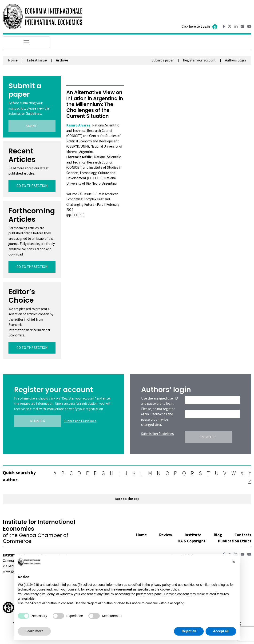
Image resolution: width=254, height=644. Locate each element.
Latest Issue (37, 60)
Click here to (200, 26)
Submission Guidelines (80, 421)
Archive (62, 60)
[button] (234, 562)
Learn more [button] (34, 631)
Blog (218, 535)
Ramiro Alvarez (78, 125)
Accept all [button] (221, 631)
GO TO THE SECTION (32, 186)
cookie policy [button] (169, 589)
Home (13, 60)
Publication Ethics (235, 541)
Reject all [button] (189, 631)
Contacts (243, 535)
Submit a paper (163, 60)
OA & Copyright (192, 541)
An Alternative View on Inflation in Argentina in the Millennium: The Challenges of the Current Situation (95, 104)
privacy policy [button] (161, 585)
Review (166, 535)
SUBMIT (32, 126)
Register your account (199, 60)
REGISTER (38, 421)
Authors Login (235, 60)
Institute (193, 535)
